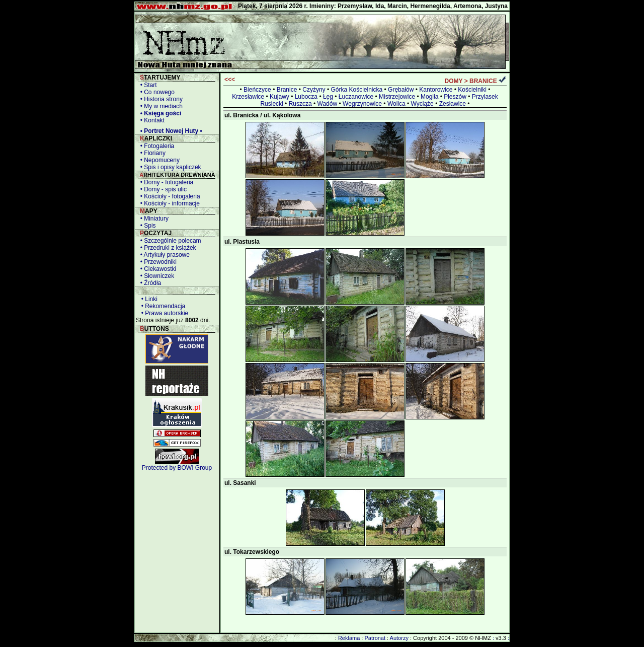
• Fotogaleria (155, 146)
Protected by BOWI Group (177, 468)
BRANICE (483, 81)
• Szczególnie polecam (169, 241)
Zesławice (453, 104)
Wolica (396, 104)
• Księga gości (159, 113)
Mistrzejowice (397, 97)
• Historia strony (160, 99)
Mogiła (429, 97)
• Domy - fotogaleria (165, 182)
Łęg (328, 97)
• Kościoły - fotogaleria (169, 196)
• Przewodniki (157, 262)
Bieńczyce (257, 90)
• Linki (148, 299)
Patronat (375, 638)
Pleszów (455, 97)
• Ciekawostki (156, 269)
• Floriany (151, 153)
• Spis (146, 226)
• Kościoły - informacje (168, 203)
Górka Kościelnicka (356, 90)
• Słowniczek (155, 276)
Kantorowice (436, 90)
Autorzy (399, 638)
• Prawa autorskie (163, 313)
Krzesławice (248, 97)
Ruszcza (300, 104)
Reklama (349, 638)
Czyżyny (314, 90)
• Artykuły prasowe (163, 255)
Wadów (328, 104)
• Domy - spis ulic (162, 189)
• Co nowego (156, 92)
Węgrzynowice (362, 104)
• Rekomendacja (162, 306)
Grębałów (401, 90)
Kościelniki (472, 90)
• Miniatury (153, 219)
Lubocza (306, 97)
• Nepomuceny (158, 160)
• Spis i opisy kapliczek (169, 167)
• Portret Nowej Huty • (170, 131)
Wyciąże (422, 104)
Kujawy (279, 97)
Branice (287, 90)
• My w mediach (160, 106)
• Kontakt (151, 120)
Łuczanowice (356, 97)
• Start (147, 85)
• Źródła (149, 283)
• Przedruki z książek (167, 248)
